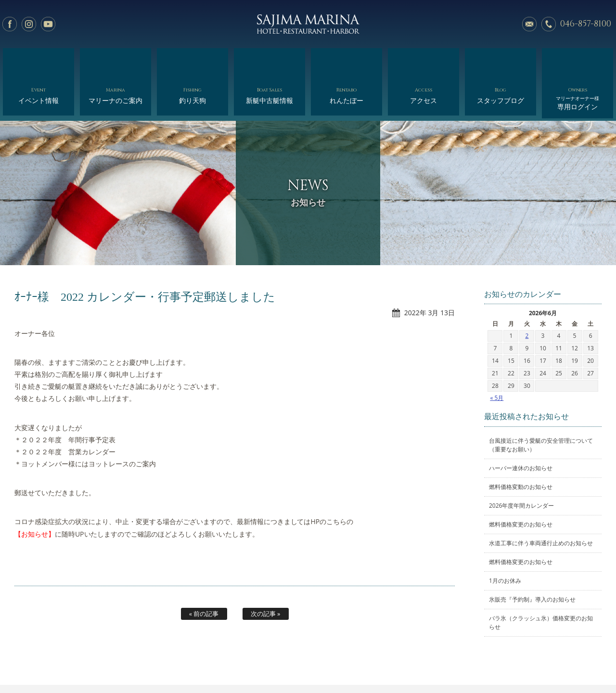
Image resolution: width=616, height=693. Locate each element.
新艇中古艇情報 (269, 61)
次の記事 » (266, 575)
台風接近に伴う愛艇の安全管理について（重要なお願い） (541, 406)
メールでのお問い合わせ (529, 24)
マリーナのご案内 (115, 61)
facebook (10, 24)
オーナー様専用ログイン (533, 663)
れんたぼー (346, 61)
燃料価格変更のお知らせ (521, 485)
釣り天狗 (192, 61)
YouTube (48, 24)
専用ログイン (577, 64)
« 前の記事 (204, 575)
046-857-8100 (586, 24)
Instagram (29, 24)
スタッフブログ (500, 61)
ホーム (67, 663)
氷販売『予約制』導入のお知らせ (532, 560)
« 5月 (497, 359)
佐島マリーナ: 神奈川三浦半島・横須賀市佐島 (308, 24)
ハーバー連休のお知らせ (521, 429)
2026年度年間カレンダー (521, 467)
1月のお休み (505, 542)
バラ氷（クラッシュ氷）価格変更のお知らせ (541, 584)
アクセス (423, 61)
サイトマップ (472, 663)
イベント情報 (38, 61)
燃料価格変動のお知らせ (521, 448)
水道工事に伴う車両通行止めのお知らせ (541, 504)
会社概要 (340, 663)
